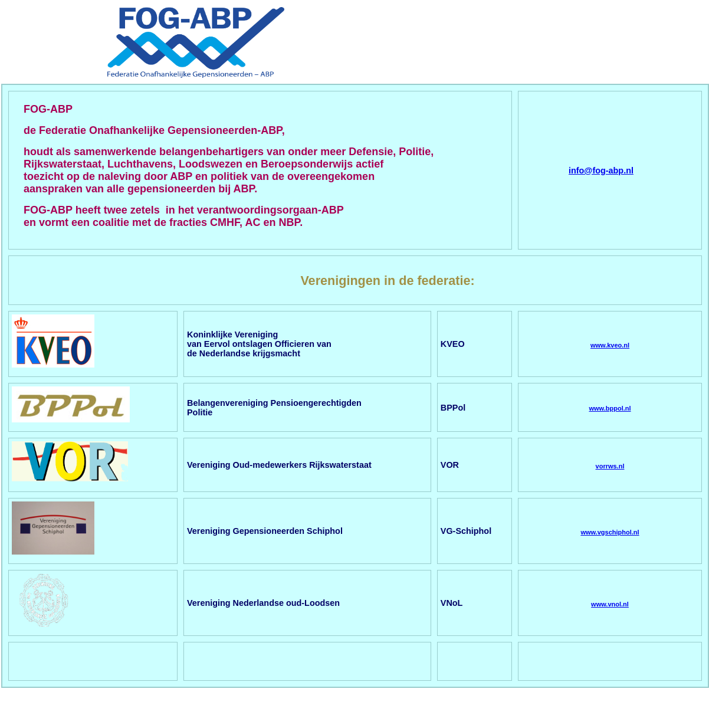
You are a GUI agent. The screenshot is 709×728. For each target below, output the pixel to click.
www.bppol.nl (610, 408)
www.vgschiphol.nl (610, 532)
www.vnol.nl (610, 604)
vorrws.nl (610, 466)
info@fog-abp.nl (601, 170)
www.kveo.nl (610, 345)
